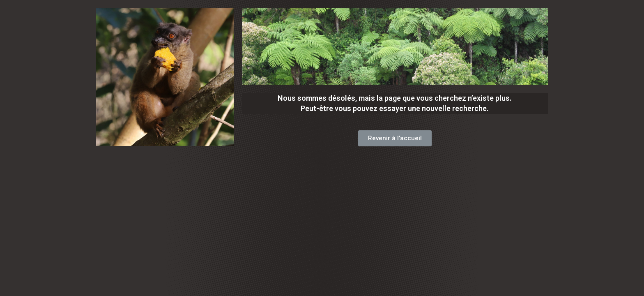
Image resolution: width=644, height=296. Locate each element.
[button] (395, 138)
